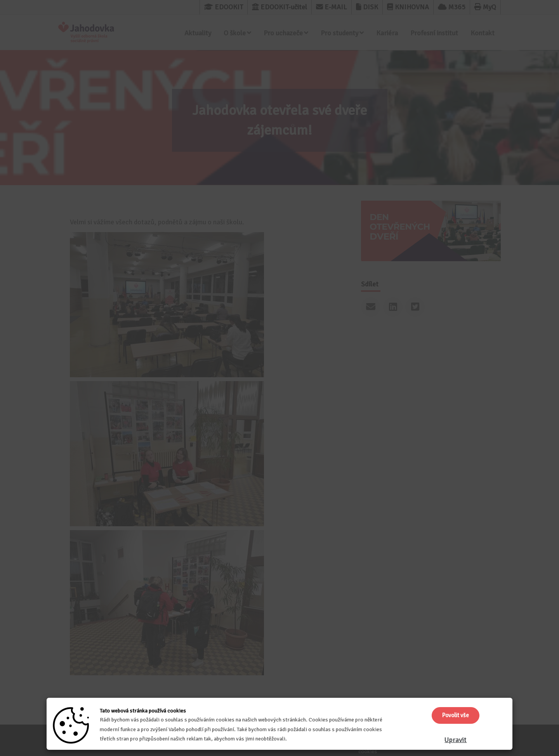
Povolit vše (456, 715)
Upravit (456, 740)
